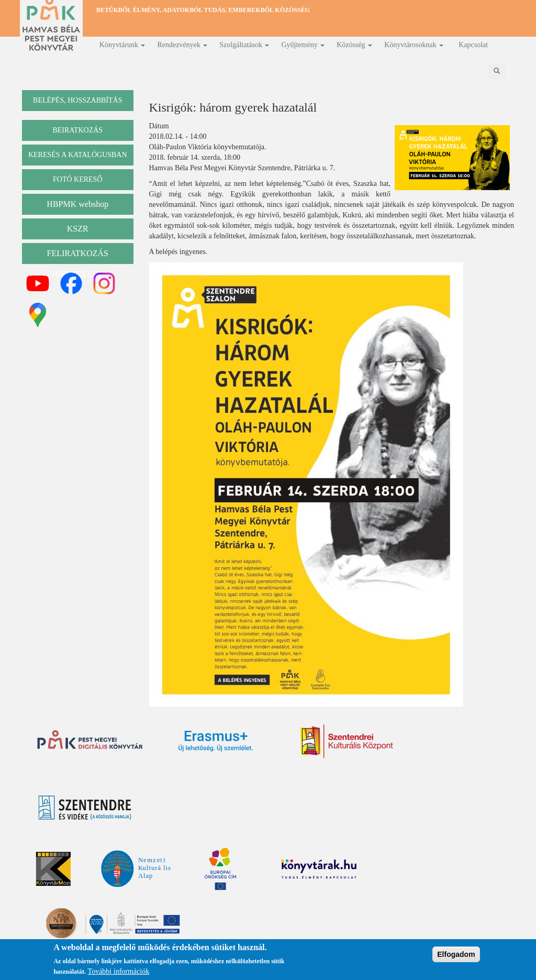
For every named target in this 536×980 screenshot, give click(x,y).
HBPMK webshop (77, 204)
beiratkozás (77, 130)
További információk (119, 972)
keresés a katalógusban (78, 155)
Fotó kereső (78, 179)
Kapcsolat (473, 45)
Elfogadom (456, 954)
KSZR (78, 229)
